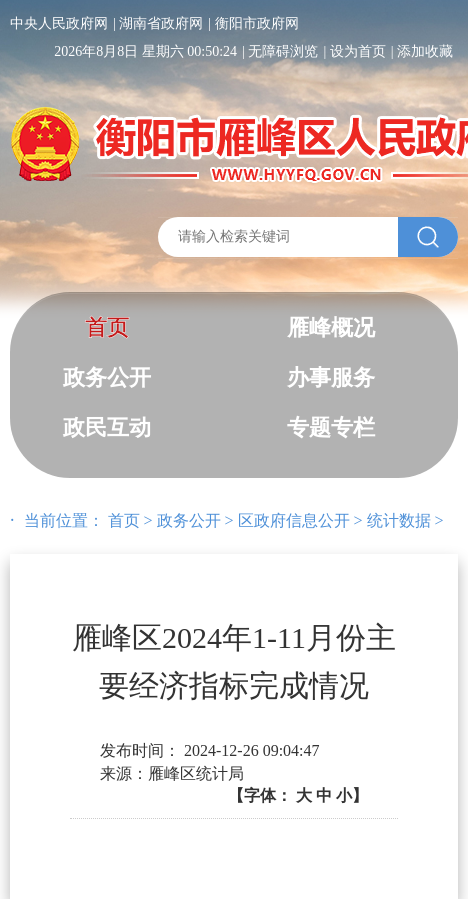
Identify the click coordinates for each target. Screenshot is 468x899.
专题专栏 (331, 427)
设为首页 (358, 51)
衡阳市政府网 (257, 23)
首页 (107, 327)
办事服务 (331, 377)
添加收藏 (425, 51)
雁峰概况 (331, 327)
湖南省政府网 (161, 23)
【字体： (298, 795)
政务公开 (107, 377)
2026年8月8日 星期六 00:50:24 (145, 51)
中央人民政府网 (59, 23)
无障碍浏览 (283, 51)
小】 (352, 795)
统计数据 (399, 520)
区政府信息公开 (294, 520)
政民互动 (107, 427)
